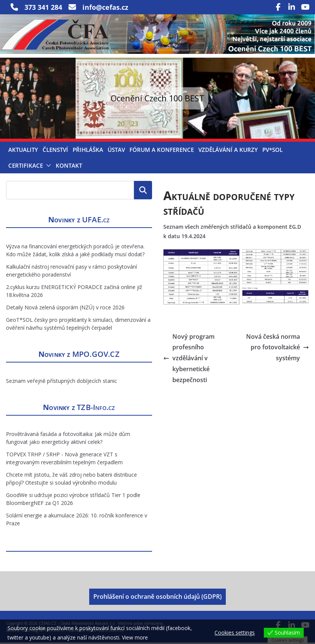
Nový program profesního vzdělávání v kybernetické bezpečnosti (189, 360)
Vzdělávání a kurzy (228, 151)
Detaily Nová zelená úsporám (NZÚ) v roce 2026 (65, 309)
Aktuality (23, 151)
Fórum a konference (162, 151)
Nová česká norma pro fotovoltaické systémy (278, 349)
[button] (47, 167)
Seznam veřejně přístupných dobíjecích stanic (62, 382)
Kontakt (69, 167)
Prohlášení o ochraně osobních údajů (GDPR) (157, 598)
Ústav (116, 151)
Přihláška (88, 151)
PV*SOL (272, 151)
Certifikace (26, 167)
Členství (55, 151)
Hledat (143, 192)
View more (135, 637)
